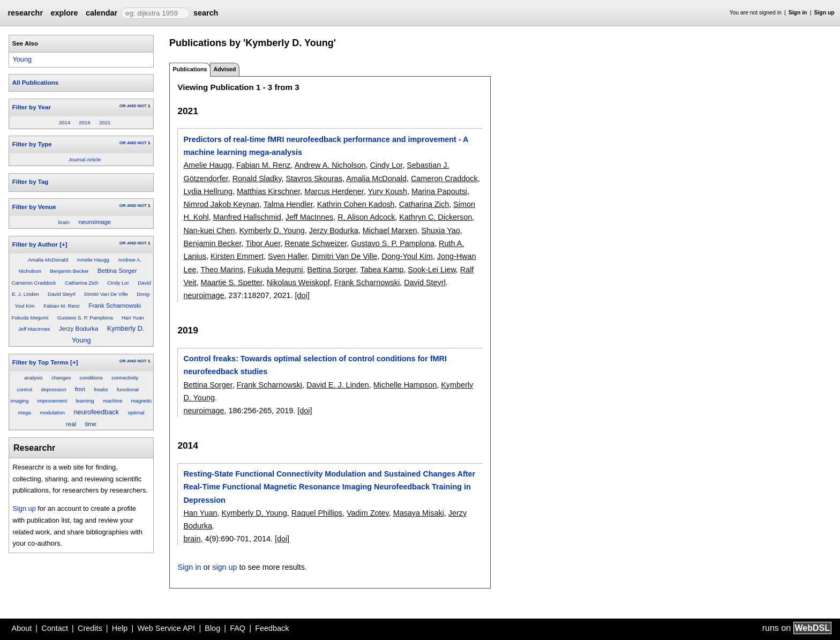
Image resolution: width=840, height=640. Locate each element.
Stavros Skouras (314, 178)
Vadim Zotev (368, 513)
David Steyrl (62, 294)
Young (22, 59)
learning (85, 401)
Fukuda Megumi (30, 318)
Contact (55, 628)
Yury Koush (387, 191)
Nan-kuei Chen (209, 230)
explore (64, 13)
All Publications (35, 83)
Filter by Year (32, 107)
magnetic (142, 401)
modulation (52, 412)
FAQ (238, 628)
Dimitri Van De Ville (106, 294)
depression (54, 389)
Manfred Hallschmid (247, 217)
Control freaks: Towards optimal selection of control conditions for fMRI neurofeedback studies (315, 365)
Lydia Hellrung (208, 191)
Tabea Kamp (382, 270)
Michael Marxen (390, 230)
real (71, 424)
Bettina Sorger (117, 271)
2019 (84, 122)
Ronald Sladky (257, 178)
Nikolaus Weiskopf (298, 282)
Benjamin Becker (69, 271)
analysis (33, 378)
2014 (65, 122)
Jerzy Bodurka (79, 329)
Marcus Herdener (334, 191)
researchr (25, 13)
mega (25, 412)
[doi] (302, 295)
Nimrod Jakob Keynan (221, 204)
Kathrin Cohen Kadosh (356, 204)
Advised (224, 69)
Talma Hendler (288, 204)
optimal (136, 412)
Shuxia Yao (440, 230)
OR (123, 106)
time (91, 424)
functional (128, 389)
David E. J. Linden (338, 385)
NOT (142, 106)
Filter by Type (32, 144)
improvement (52, 401)
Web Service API (166, 628)
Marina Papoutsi (439, 191)
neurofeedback (96, 412)
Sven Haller (288, 256)
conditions (91, 378)
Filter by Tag (31, 182)
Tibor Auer (263, 243)
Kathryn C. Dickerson (436, 217)
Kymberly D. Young (272, 230)
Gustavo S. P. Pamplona (85, 318)
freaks (101, 389)
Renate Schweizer (316, 243)
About (22, 628)
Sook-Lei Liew (432, 270)
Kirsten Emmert (237, 256)
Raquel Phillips (317, 513)
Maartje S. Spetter (231, 282)
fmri (80, 389)
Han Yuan (133, 318)
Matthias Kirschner (268, 191)
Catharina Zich (81, 283)
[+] (63, 244)
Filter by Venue (34, 207)
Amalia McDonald (48, 260)
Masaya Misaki (419, 513)
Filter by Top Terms (40, 362)
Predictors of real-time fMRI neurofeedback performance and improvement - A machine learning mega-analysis (326, 146)
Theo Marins (222, 270)
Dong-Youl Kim (407, 256)
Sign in (798, 13)
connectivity (125, 378)
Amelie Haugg (93, 260)
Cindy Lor (118, 283)
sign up (224, 567)
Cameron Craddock (33, 283)
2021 (105, 122)
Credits (90, 628)
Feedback (272, 628)
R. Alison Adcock (366, 217)
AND (132, 106)
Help (120, 628)
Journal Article (85, 159)
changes (61, 378)
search (206, 13)
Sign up (824, 13)
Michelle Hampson (405, 385)
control (24, 389)
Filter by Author (35, 244)
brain (64, 222)
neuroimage (95, 222)
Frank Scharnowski (115, 306)
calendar (102, 13)
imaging (20, 401)
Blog (212, 628)
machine (112, 401)
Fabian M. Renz (62, 306)
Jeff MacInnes (34, 329)
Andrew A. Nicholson (330, 165)
